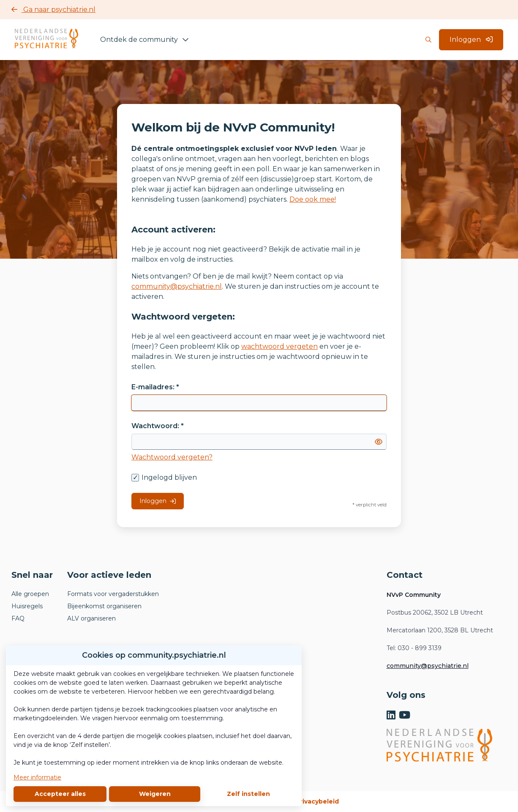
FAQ (18, 618)
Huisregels (27, 606)
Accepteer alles (60, 794)
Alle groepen (30, 594)
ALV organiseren (91, 618)
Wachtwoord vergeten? (172, 457)
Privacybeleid (317, 801)
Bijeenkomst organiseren (104, 606)
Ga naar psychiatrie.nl (53, 10)
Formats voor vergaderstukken (113, 594)
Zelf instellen (248, 794)
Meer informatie (37, 777)
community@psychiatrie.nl (177, 286)
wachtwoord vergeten (279, 346)
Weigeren (155, 794)
